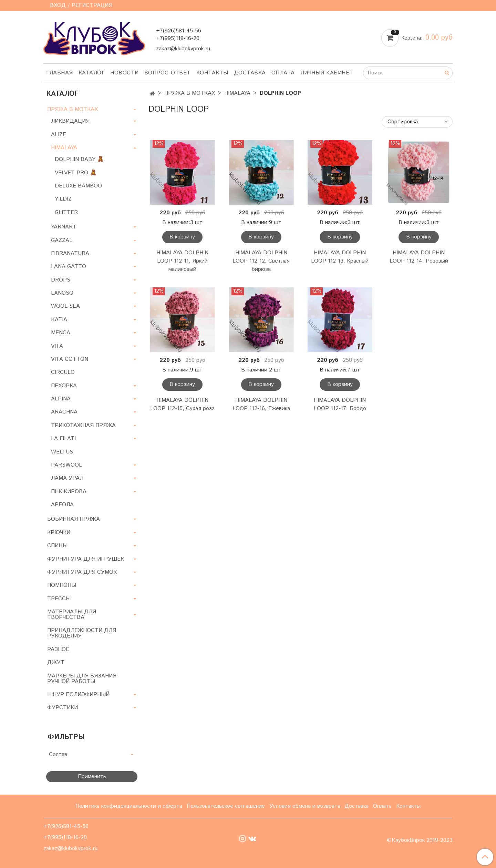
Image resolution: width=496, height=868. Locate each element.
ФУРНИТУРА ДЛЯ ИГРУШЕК (86, 559)
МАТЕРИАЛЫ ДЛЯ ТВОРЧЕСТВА (72, 615)
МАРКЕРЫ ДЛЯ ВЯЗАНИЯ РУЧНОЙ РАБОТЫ (82, 679)
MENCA (61, 333)
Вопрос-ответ (168, 73)
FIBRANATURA (70, 253)
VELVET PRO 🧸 (76, 173)
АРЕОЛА (62, 505)
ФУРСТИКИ (63, 708)
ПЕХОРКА (64, 386)
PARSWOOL (66, 465)
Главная (60, 73)
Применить (92, 777)
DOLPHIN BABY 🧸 (79, 159)
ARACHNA (64, 412)
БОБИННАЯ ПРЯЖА (74, 519)
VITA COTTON (70, 359)
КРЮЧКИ (59, 533)
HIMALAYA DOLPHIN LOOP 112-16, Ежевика (261, 404)
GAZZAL (62, 240)
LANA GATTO (69, 267)
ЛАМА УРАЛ (67, 478)
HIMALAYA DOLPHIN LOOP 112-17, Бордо (340, 404)
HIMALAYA (237, 93)
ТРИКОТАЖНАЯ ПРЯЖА (83, 425)
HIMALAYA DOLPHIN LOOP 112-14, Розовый (419, 257)
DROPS (61, 280)
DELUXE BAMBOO (78, 186)
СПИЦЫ (57, 546)
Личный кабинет (327, 73)
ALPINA (61, 399)
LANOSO (62, 293)
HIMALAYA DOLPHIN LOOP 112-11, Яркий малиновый (182, 261)
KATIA (59, 320)
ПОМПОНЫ (62, 585)
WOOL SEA (65, 306)
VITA (57, 346)
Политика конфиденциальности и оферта (129, 806)
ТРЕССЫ (59, 599)
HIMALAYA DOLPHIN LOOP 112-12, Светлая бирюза (261, 261)
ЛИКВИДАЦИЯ (70, 121)
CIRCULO (63, 372)
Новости (125, 73)
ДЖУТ (56, 662)
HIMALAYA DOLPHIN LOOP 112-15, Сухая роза (182, 404)
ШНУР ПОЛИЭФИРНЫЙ (78, 695)
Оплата (283, 73)
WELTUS (62, 452)
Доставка (250, 73)
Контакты (212, 73)
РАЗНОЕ (58, 649)
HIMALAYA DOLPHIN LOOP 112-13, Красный (340, 257)
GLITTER (66, 212)
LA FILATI (63, 438)
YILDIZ (63, 199)
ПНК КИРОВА (69, 492)
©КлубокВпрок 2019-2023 (420, 840)
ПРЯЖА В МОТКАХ (190, 93)
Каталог (92, 73)
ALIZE (59, 135)
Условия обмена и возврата (305, 806)
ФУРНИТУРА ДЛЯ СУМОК (82, 572)
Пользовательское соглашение (226, 806)
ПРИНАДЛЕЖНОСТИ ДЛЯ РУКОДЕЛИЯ (82, 633)
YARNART (64, 227)
